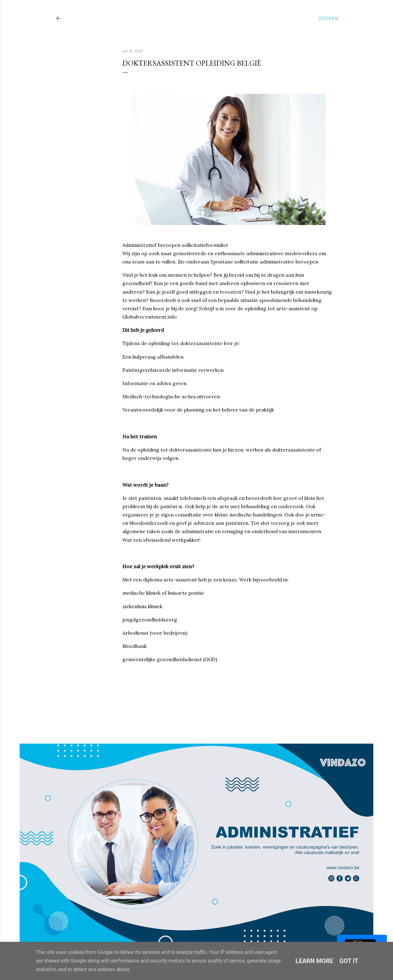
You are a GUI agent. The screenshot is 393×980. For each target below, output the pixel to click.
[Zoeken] (328, 18)
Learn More (314, 961)
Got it (349, 961)
